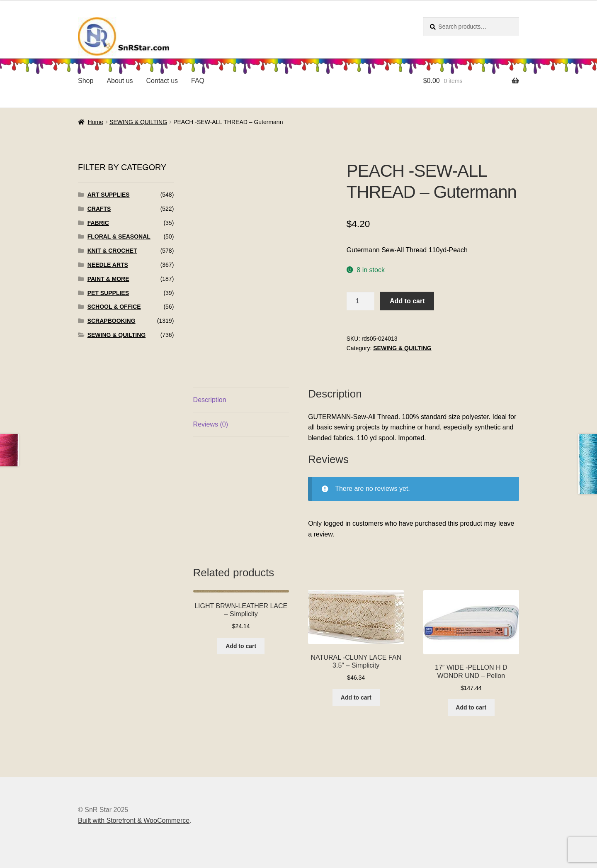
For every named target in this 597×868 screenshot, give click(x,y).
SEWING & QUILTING (138, 122)
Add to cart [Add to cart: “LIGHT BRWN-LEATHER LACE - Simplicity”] (241, 646)
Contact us (162, 81)
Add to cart (407, 301)
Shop (86, 81)
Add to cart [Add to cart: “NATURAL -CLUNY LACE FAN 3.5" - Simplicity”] (356, 697)
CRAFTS (99, 209)
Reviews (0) (211, 424)
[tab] (241, 400)
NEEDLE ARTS (108, 265)
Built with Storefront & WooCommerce (134, 820)
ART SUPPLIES (109, 195)
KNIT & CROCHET (112, 251)
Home (96, 122)
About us (120, 81)
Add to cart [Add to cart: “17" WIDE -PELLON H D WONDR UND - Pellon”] (471, 707)
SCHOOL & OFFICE (114, 307)
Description (210, 400)
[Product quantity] (361, 301)
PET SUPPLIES (108, 293)
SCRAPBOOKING (112, 321)
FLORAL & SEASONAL (119, 237)
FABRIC (98, 223)
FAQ (198, 81)
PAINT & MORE (108, 279)
